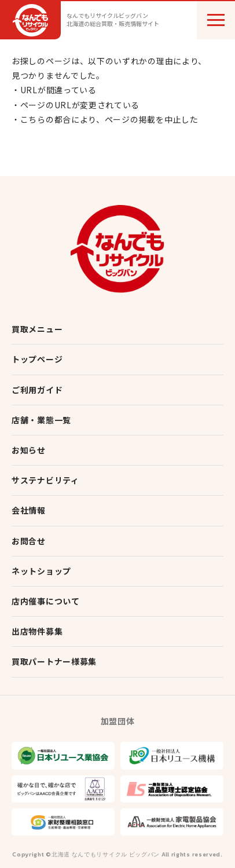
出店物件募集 (37, 631)
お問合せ (29, 541)
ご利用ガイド (37, 390)
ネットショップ (41, 571)
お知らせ (29, 450)
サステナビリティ (45, 480)
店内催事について (46, 601)
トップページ (37, 359)
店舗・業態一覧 (41, 420)
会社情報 (29, 510)
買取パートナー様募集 (54, 661)
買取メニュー (37, 329)
